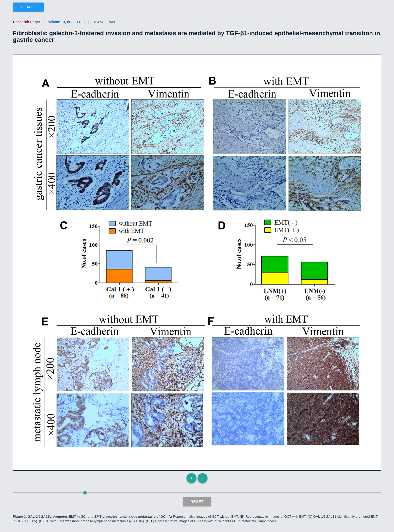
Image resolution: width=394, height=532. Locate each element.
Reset (197, 501)
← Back (28, 7)
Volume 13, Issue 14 (64, 22)
